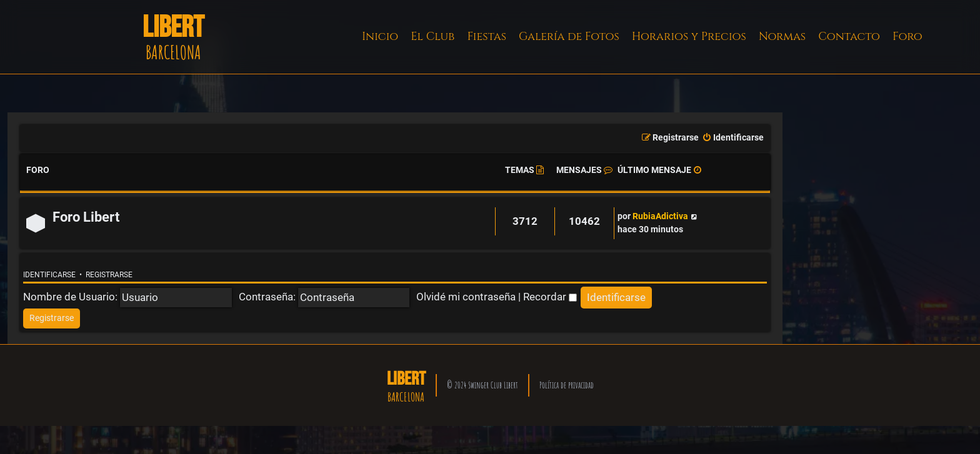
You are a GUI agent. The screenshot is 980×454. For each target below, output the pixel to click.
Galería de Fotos (569, 37)
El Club (432, 37)
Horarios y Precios (689, 37)
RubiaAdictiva (660, 216)
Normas (782, 37)
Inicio (380, 37)
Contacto (849, 37)
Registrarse (109, 275)
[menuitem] (733, 138)
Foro (907, 37)
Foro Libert (86, 217)
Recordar (550, 297)
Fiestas (487, 37)
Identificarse (49, 275)
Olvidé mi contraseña (466, 297)
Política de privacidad (567, 385)
